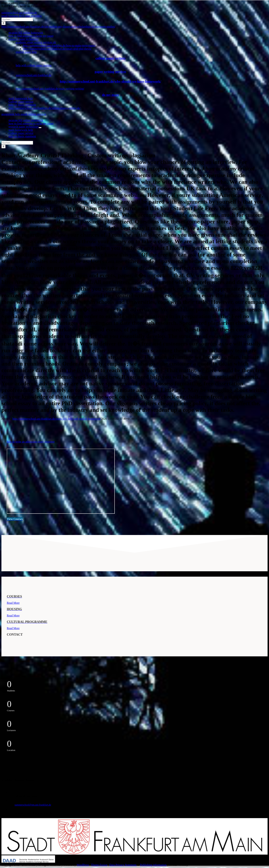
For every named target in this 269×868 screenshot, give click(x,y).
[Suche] (3, 23)
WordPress (83, 865)
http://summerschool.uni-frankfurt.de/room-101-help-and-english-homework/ (57, 419)
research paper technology (24, 39)
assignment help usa (13, 114)
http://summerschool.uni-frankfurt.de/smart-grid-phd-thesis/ (57, 49)
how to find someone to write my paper (31, 36)
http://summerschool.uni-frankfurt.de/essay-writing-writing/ (50, 89)
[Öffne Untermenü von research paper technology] (40, 128)
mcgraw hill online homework (26, 33)
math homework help (21, 98)
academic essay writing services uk (36, 42)
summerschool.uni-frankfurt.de (19, 13)
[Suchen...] (17, 19)
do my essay (110, 95)
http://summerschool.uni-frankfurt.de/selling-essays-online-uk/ (45, 108)
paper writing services (110, 72)
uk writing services (35, 114)
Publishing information (153, 865)
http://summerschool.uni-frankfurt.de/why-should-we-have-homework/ (110, 81)
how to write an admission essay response (31, 442)
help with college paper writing (34, 65)
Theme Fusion (99, 865)
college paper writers (111, 58)
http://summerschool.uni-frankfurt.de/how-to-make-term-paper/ (59, 45)
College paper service (21, 102)
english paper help (26, 52)
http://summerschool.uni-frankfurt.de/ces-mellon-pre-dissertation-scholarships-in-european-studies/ (58, 27)
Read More (13, 603)
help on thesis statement (22, 105)
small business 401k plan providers (22, 16)
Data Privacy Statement (123, 865)
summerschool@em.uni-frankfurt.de (33, 805)
